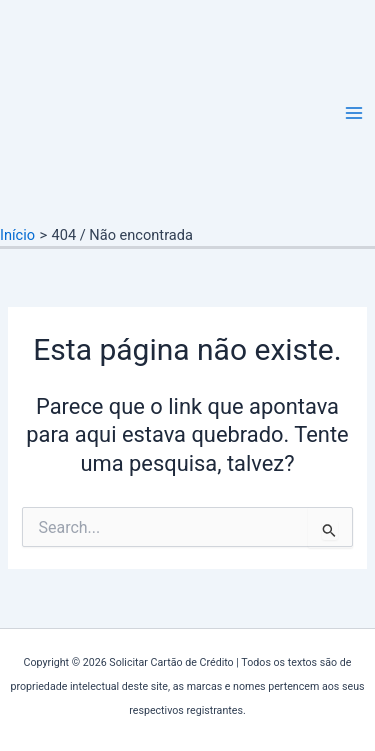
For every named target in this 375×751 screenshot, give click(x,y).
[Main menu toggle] (354, 113)
